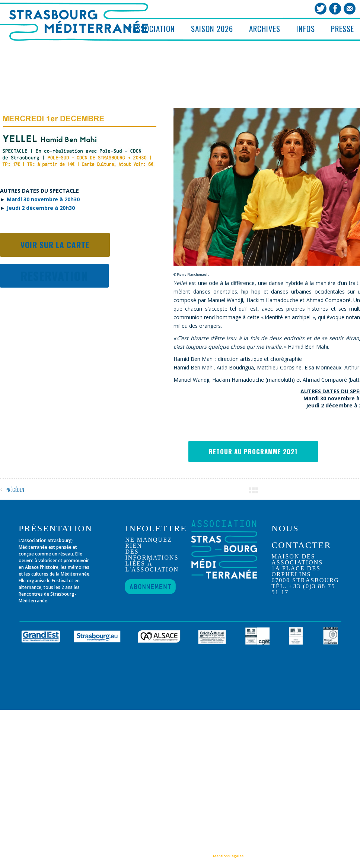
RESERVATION (54, 277)
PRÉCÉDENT (16, 489)
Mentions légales (228, 856)
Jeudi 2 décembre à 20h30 (41, 209)
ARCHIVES (265, 28)
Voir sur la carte (55, 246)
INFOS (306, 28)
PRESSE (343, 28)
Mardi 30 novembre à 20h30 (43, 200)
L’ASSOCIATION (152, 28)
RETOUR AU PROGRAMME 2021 (253, 451)
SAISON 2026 (212, 28)
